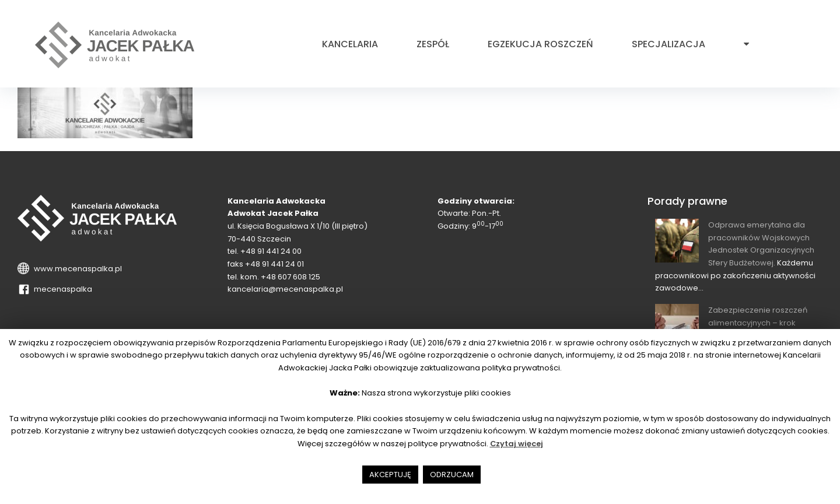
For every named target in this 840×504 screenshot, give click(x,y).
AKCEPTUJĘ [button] (390, 475)
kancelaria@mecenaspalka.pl (285, 289)
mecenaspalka (61, 289)
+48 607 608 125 (290, 277)
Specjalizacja (668, 44)
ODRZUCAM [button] (452, 475)
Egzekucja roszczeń (540, 44)
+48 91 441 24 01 (274, 264)
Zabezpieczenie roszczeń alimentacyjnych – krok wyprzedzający (758, 323)
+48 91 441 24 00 (271, 251)
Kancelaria (350, 44)
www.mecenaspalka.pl (76, 269)
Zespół (433, 44)
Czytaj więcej (516, 444)
